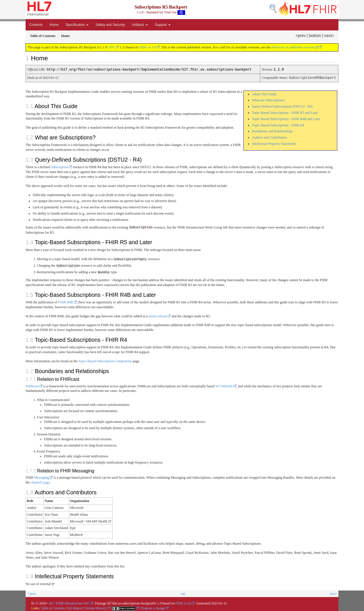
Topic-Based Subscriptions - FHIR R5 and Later (285, 112)
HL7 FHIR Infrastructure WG (69, 602)
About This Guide (264, 94)
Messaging (42, 477)
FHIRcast (32, 385)
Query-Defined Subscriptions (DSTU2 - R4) (282, 106)
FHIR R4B (65, 301)
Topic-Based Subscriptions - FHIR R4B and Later (286, 118)
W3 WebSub (224, 385)
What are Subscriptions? (269, 100)
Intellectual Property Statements (274, 143)
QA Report (75, 607)
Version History (96, 607)
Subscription (60, 166)
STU (112, 47)
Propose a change (153, 607)
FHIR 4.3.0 (183, 602)
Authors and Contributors (269, 137)
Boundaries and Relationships (272, 131)
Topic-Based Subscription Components (105, 360)
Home (54, 25)
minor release (158, 315)
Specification (77, 25)
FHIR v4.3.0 (147, 47)
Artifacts (140, 25)
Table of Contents (53, 607)
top (183, 593)
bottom (315, 36)
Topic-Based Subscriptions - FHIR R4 (278, 125)
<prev (300, 36)
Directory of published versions (295, 47)
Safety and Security (110, 25)
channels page (40, 482)
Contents (36, 25)
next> (329, 36)
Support (163, 25)
